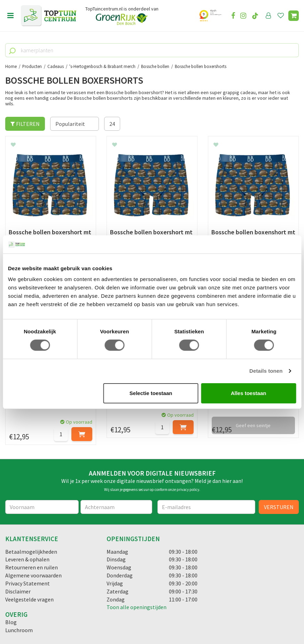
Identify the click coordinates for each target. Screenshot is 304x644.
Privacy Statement (28, 409)
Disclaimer (18, 417)
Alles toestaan (249, 393)
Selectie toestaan (151, 393)
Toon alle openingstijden (137, 433)
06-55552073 (29, 555)
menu (10, 16)
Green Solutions (150, 619)
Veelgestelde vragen (29, 425)
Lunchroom (19, 456)
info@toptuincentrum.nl (44, 566)
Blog (11, 448)
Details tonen (266, 371)
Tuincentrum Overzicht (194, 619)
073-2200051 (29, 545)
